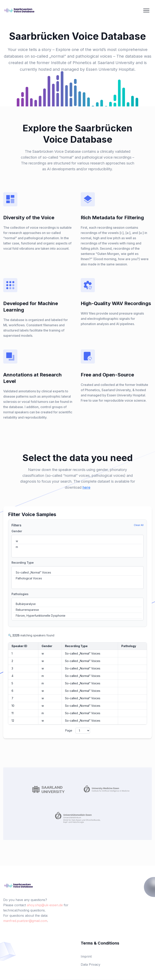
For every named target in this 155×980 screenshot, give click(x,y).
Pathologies (20, 594)
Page (69, 730)
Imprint (86, 956)
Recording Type (23, 563)
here (86, 487)
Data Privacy (91, 964)
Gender (17, 531)
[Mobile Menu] (146, 10)
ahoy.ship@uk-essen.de (45, 905)
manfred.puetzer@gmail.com (25, 921)
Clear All (139, 525)
